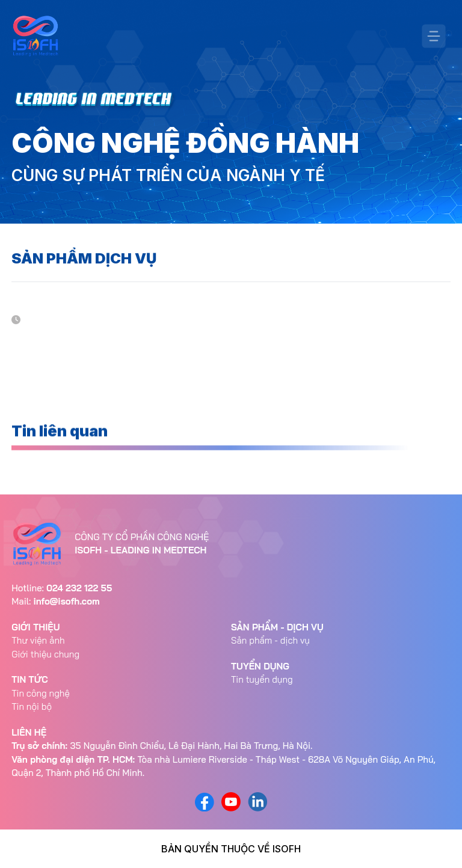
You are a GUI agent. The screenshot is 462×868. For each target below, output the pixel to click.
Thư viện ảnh (38, 640)
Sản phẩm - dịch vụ (270, 640)
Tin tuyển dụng (262, 679)
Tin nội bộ (32, 706)
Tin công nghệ (41, 693)
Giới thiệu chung (45, 654)
